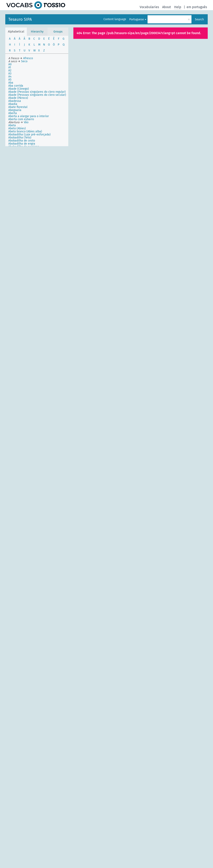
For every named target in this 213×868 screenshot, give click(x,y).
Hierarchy (37, 32)
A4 (10, 77)
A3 (10, 74)
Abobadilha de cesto (22, 141)
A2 (10, 70)
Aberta (13, 113)
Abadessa (15, 101)
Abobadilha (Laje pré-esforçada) (29, 135)
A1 (10, 67)
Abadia (13, 104)
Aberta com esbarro (21, 119)
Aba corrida (16, 86)
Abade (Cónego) (19, 89)
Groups (58, 32)
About (167, 7)
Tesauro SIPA (20, 19)
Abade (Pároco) (18, 98)
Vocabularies (149, 7)
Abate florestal (18, 107)
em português (197, 7)
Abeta (12, 125)
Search (199, 19)
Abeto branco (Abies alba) (25, 131)
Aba (11, 83)
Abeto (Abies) (17, 128)
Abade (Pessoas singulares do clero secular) (37, 95)
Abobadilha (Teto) (20, 138)
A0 (10, 64)
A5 (10, 80)
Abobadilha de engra (22, 144)
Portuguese (137, 19)
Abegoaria (15, 110)
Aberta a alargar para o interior (29, 116)
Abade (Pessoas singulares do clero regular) (37, 92)
